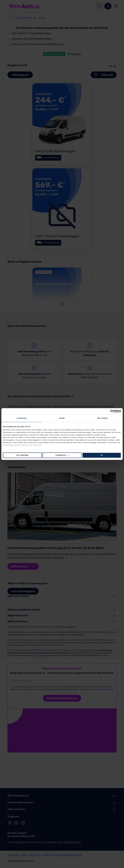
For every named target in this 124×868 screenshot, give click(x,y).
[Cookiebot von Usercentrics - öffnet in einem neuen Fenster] (106, 411)
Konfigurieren (62, 455)
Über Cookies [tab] (102, 418)
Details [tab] (62, 418)
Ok (102, 455)
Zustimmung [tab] (22, 418)
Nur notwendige (22, 455)
